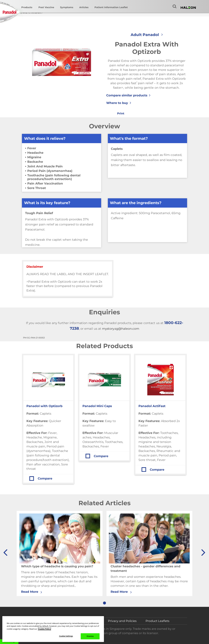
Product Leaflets (157, 621)
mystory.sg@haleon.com (121, 329)
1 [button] (105, 603)
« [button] (5, 551)
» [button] (203, 551)
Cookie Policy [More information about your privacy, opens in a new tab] (44, 629)
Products (27, 7)
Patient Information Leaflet (111, 7)
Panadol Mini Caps (97, 406)
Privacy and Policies (122, 621)
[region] (53, 629)
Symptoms (67, 7)
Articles (84, 7)
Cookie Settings (66, 636)
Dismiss (90, 636)
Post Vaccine (46, 7)
